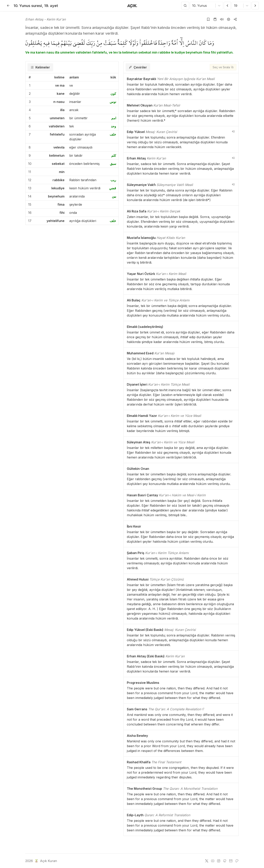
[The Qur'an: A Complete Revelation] (203, 709)
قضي (113, 188)
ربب (113, 180)
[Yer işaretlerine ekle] (208, 19)
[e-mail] (231, 861)
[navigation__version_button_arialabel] (233, 131)
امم (114, 118)
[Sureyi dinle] (222, 19)
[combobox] (193, 6)
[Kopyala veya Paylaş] (235, 19)
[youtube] (213, 861)
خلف (113, 134)
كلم (114, 155)
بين (114, 196)
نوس (113, 102)
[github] (225, 861)
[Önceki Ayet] (227, 6)
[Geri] (8, 6)
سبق (113, 164)
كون (113, 94)
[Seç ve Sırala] (223, 67)
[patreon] (237, 861)
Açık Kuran (45, 861)
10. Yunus (28, 6)
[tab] (40, 67)
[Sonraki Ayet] (255, 6)
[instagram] (219, 861)
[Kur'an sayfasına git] (215, 19)
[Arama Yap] (185, 6)
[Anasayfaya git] (132, 6)
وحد (113, 126)
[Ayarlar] (229, 19)
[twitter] (207, 861)
